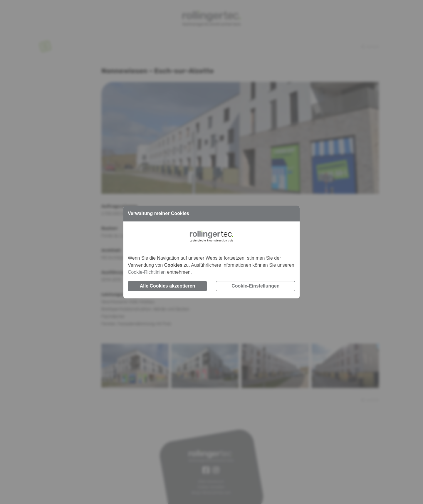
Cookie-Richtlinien (147, 272)
